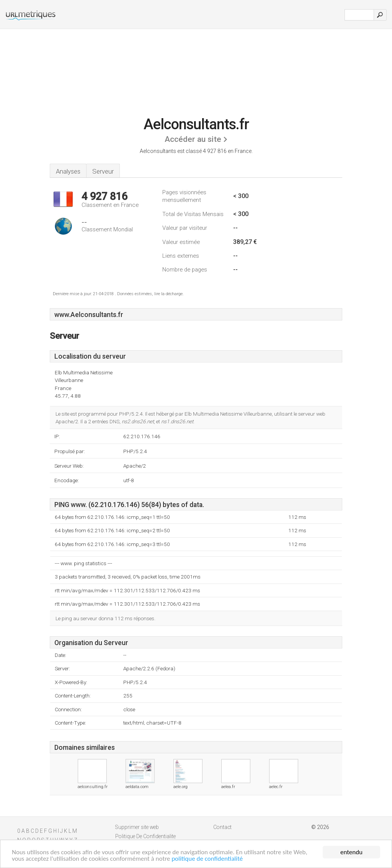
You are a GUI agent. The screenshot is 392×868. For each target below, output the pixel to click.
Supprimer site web (137, 827)
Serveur (103, 171)
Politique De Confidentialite (145, 836)
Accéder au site (193, 139)
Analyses (68, 171)
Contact (222, 827)
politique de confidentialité (207, 859)
